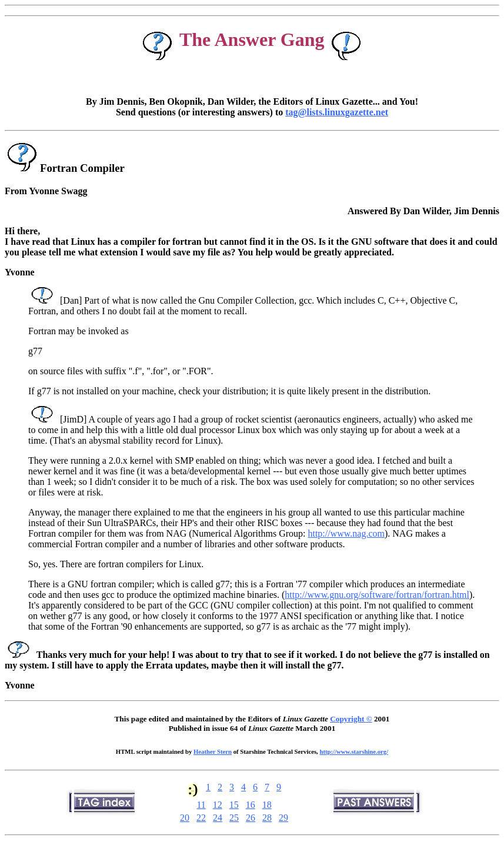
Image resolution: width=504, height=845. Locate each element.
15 (234, 805)
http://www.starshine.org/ (354, 751)
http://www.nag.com (346, 533)
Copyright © (351, 719)
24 (218, 818)
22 (201, 818)
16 (251, 805)
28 (267, 818)
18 (267, 805)
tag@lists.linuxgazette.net (337, 112)
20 (185, 818)
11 (201, 805)
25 (234, 818)
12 (218, 805)
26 (251, 818)
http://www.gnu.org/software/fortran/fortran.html (377, 595)
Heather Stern (213, 751)
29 (283, 818)
